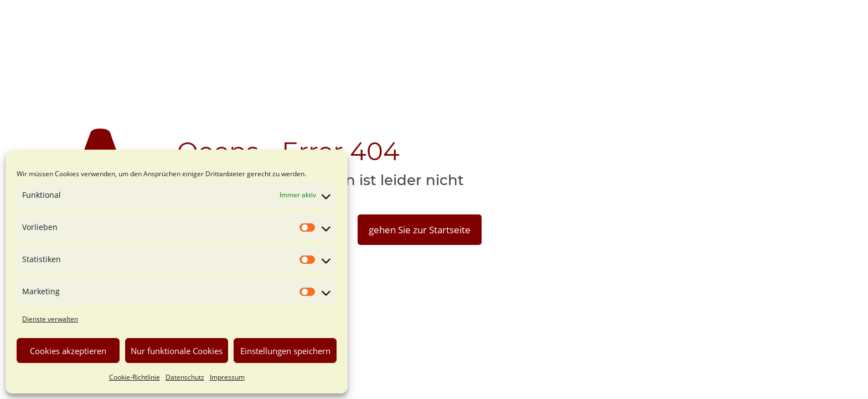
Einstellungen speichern (285, 351)
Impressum (227, 377)
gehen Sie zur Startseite (420, 230)
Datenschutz (185, 377)
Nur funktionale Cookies (177, 351)
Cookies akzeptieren (68, 351)
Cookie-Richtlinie (135, 377)
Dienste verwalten (50, 319)
